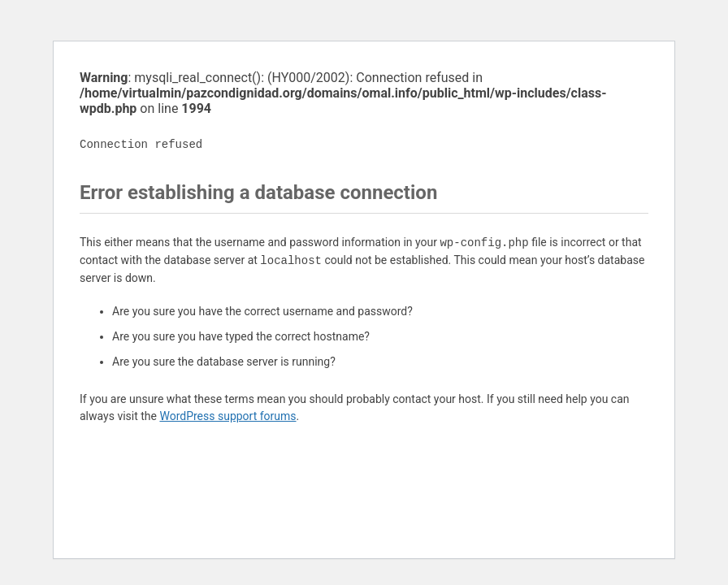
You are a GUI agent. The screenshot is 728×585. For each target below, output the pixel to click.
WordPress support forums (227, 416)
